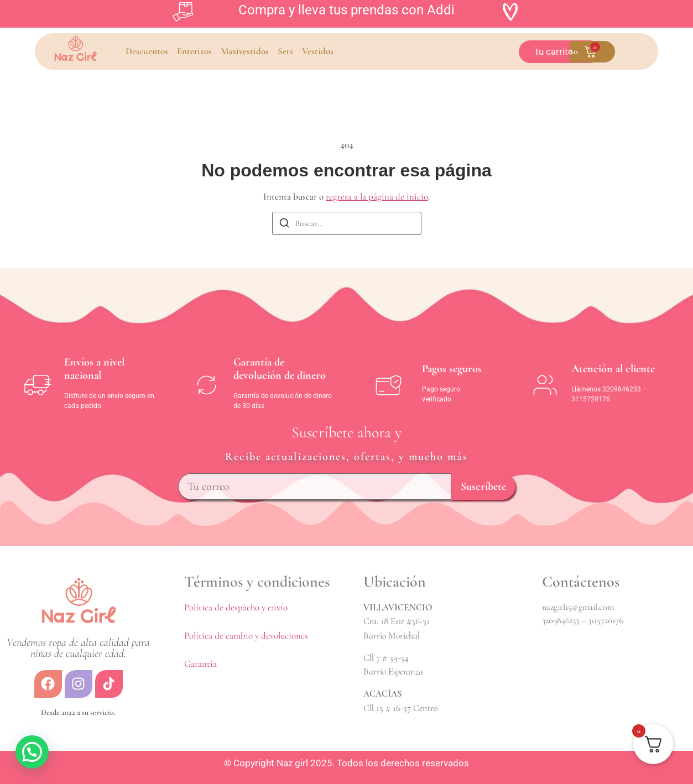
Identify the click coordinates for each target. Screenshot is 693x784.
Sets (285, 51)
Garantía (200, 664)
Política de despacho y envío (236, 607)
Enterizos (194, 51)
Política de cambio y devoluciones (246, 636)
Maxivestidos (245, 51)
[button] (32, 752)
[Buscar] (284, 225)
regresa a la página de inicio (377, 197)
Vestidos (318, 51)
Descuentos (147, 51)
